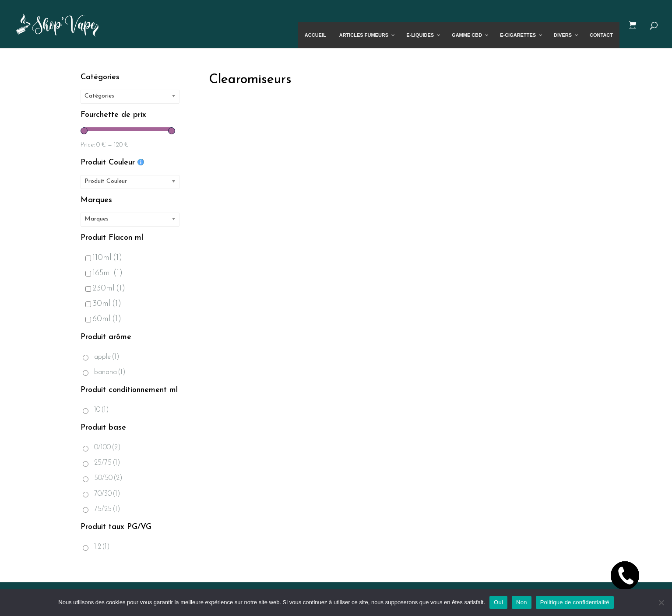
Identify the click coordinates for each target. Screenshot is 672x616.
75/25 (107, 509)
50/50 (108, 478)
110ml (104, 258)
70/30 (107, 494)
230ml (105, 289)
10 (102, 410)
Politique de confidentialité (575, 602)
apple (107, 357)
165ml (104, 273)
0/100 (107, 448)
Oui (498, 602)
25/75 (107, 463)
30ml (103, 304)
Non (522, 602)
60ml (103, 319)
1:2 (102, 547)
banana (110, 372)
